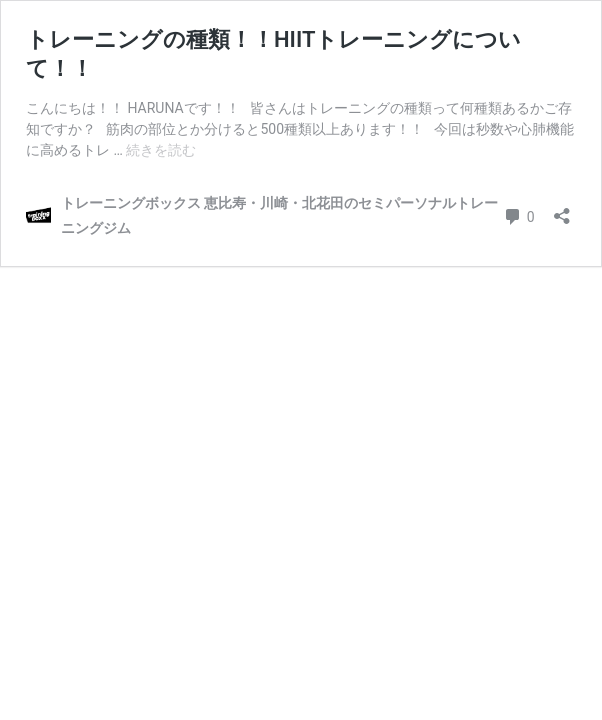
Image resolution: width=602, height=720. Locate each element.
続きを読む (161, 150)
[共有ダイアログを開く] (562, 209)
